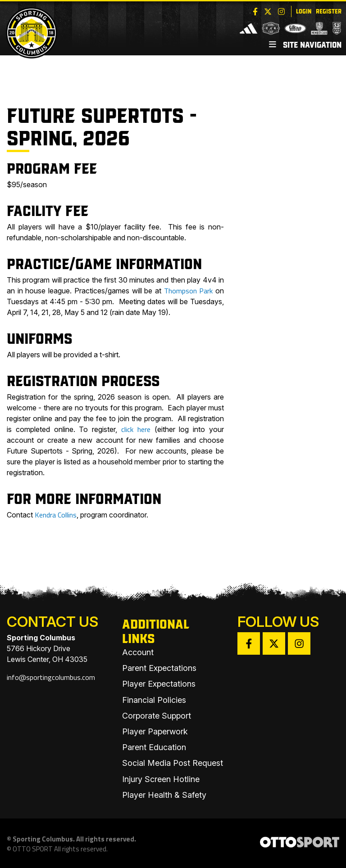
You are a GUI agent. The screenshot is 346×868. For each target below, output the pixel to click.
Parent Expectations (159, 668)
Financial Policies (154, 700)
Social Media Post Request (173, 763)
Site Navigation (305, 44)
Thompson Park (189, 291)
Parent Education (154, 747)
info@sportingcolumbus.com (51, 677)
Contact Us (52, 622)
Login (304, 11)
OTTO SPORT (33, 849)
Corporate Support (157, 716)
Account (138, 652)
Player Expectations (159, 684)
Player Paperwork (155, 731)
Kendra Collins (56, 515)
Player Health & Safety (164, 795)
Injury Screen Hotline (161, 779)
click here (136, 429)
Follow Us (278, 622)
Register (329, 11)
